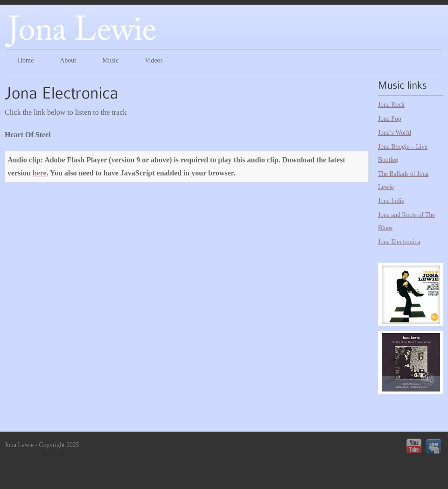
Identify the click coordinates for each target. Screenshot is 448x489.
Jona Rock (391, 105)
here (40, 173)
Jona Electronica (399, 242)
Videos (154, 60)
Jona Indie (391, 201)
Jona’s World (395, 133)
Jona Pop (389, 119)
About (68, 60)
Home (26, 60)
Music (110, 60)
